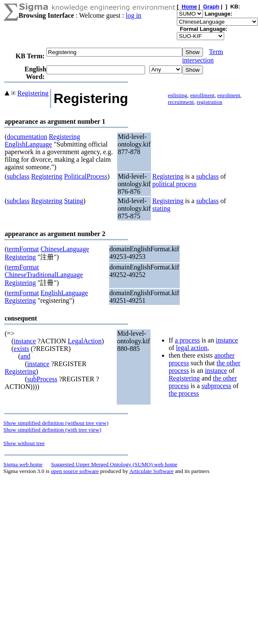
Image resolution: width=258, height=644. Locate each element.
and (25, 356)
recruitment (181, 102)
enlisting (178, 95)
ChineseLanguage (65, 249)
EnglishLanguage (28, 144)
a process (187, 340)
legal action (192, 348)
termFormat (23, 249)
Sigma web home (23, 464)
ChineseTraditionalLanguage (44, 275)
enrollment (202, 95)
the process (184, 393)
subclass (18, 176)
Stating (73, 201)
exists (21, 349)
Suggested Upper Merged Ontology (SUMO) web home (114, 464)
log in (133, 15)
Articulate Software (152, 471)
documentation (27, 137)
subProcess (42, 379)
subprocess (216, 386)
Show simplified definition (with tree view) (52, 430)
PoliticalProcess (85, 176)
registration (210, 102)
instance (25, 341)
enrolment (229, 95)
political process (174, 184)
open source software (75, 471)
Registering (33, 93)
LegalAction (85, 341)
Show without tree (24, 443)
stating (161, 208)
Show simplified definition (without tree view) (56, 423)
